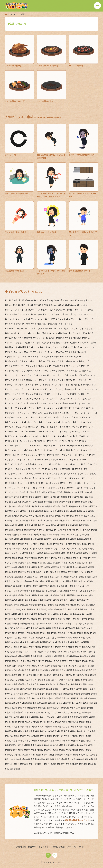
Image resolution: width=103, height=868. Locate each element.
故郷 (15, 600)
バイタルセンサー (65, 432)
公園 (46, 516)
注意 (48, 638)
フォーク (84, 455)
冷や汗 (18, 521)
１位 (15, 300)
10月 (9, 300)
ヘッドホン (64, 464)
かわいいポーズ (14, 361)
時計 (9, 614)
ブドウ (10, 460)
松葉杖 (10, 619)
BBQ (51, 300)
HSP (90, 300)
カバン (52, 352)
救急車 (30, 600)
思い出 (59, 577)
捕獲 (15, 595)
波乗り (10, 638)
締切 (50, 689)
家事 (15, 558)
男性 (73, 661)
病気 (86, 661)
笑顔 (48, 680)
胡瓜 (59, 698)
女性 (79, 549)
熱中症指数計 (39, 656)
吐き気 (78, 535)
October (54, 305)
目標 (40, 670)
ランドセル (76, 478)
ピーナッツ (88, 446)
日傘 (74, 605)
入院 (39, 516)
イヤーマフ (22, 319)
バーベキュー (36, 432)
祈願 (44, 675)
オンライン (40, 338)
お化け (61, 338)
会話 (22, 506)
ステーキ (45, 399)
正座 (56, 624)
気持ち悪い (83, 628)
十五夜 (59, 530)
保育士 (25, 511)
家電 (35, 558)
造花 (31, 736)
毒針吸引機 (53, 628)
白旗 (79, 666)
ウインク (61, 319)
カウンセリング (57, 347)
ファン (43, 455)
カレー (78, 357)
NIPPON (44, 305)
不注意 (53, 492)
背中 (44, 698)
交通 (9, 502)
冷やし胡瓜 (90, 516)
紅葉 (56, 684)
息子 (95, 577)
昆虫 (51, 609)
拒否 (67, 591)
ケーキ (54, 371)
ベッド (54, 464)
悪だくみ (60, 581)
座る (9, 572)
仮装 (78, 502)
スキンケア (33, 399)
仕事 (63, 502)
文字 (87, 600)
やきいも (19, 478)
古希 (50, 535)
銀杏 (74, 745)
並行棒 (89, 492)
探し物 (49, 595)
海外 (29, 642)
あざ (53, 310)
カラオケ (49, 357)
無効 (54, 652)
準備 (39, 647)
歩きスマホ (73, 624)
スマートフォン (46, 403)
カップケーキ (41, 352)
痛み (22, 666)
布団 (15, 567)
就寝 (15, 563)
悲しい (83, 581)
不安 (45, 492)
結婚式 (10, 689)
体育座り (74, 506)
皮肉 (15, 670)
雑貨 (63, 750)
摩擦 (85, 595)
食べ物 (18, 759)
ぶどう (94, 455)
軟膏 (61, 731)
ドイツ (78, 417)
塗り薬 (64, 544)
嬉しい (10, 553)
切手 (56, 521)
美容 (67, 689)
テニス (35, 417)
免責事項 (32, 847)
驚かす (34, 764)
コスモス (53, 375)
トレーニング (32, 422)
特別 (84, 656)
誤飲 (65, 722)
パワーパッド (55, 441)
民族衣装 (71, 628)
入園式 (16, 516)
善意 (63, 539)
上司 (39, 492)
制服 (70, 521)
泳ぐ (54, 638)
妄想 (85, 549)
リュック (55, 483)
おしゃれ (23, 333)
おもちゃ (19, 338)
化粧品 (53, 525)
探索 (63, 595)
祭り (63, 675)
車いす (45, 731)
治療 (87, 633)
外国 (92, 544)
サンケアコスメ (90, 385)
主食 (33, 497)
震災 (89, 750)
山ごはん (48, 563)
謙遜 (83, 722)
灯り (72, 647)
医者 (43, 530)
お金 (15, 347)
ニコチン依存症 (58, 427)
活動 (89, 638)
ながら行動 (22, 427)
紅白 (43, 684)
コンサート (46, 380)
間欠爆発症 (12, 750)
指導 (86, 591)
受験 (44, 535)
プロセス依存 (25, 464)
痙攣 (9, 666)
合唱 (63, 535)
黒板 (18, 769)
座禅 (15, 572)
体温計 (58, 506)
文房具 (10, 605)
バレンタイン (27, 441)
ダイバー (43, 408)
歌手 (43, 624)
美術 (80, 689)
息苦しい (11, 581)
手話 (33, 591)
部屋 (59, 741)
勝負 (29, 525)
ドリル (20, 422)
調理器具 (74, 722)
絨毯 (17, 689)
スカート (21, 399)
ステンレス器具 (80, 399)
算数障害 (70, 680)
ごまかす (11, 380)
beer (57, 300)
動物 (9, 525)
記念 (22, 722)
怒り (37, 577)
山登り (58, 563)
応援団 (29, 577)
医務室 (62, 525)
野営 (21, 745)
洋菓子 (62, 638)
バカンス (80, 432)
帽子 (42, 567)
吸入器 (86, 535)
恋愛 (82, 577)
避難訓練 (44, 741)
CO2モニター (68, 300)
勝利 (22, 525)
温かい (10, 647)
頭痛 (52, 755)
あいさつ (83, 305)
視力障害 (74, 717)
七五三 (31, 492)
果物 (24, 619)
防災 (28, 750)
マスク (80, 469)
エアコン (43, 324)
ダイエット (31, 408)
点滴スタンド (31, 652)
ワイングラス (13, 492)
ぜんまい (87, 403)
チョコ (54, 413)
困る (37, 544)
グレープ (45, 371)
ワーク (86, 488)
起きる (88, 727)
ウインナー (73, 319)
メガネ (56, 474)
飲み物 (81, 759)
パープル (23, 432)
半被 (67, 530)
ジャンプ (32, 394)
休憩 (9, 506)
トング (88, 422)
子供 (26, 553)
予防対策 (63, 497)
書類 (29, 614)
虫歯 (74, 713)
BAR (44, 300)
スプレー (21, 403)
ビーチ (62, 446)
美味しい (58, 689)
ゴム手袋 (21, 380)
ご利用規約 (21, 847)
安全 (74, 553)
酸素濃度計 (12, 745)
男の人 (50, 661)
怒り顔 (44, 577)
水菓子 (23, 633)
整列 (81, 600)
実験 (95, 553)
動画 (15, 525)
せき (79, 403)
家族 (29, 558)
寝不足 (62, 558)
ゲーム (63, 371)
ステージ (55, 399)
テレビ (44, 417)
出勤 (41, 521)
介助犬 (34, 502)
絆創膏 (84, 684)
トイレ (87, 417)
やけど (29, 478)
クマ (63, 366)
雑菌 (56, 750)
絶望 (37, 689)
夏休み (78, 544)
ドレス (54, 422)
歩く (82, 624)
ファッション (32, 455)
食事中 (42, 759)
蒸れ (9, 713)
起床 (9, 731)
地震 (57, 544)
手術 (17, 591)
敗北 (37, 600)
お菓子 (65, 343)
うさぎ (10, 324)
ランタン (64, 478)
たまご (74, 408)
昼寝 (92, 609)
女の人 (62, 549)
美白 (74, 689)
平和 (48, 567)
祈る (37, 675)
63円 (22, 300)
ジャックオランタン (16, 394)
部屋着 (67, 741)
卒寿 (73, 530)
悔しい (20, 581)
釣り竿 (49, 745)
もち (94, 474)
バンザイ (74, 441)
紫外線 (75, 684)
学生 (48, 553)
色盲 (80, 703)
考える (10, 694)
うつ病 (27, 324)
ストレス (11, 403)
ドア (60, 417)
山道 (72, 563)
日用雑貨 (43, 609)
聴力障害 (69, 694)
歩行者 (10, 628)
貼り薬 (67, 727)
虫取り (67, 713)
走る (74, 727)
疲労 (79, 661)
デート (71, 413)
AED (37, 300)
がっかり (19, 352)
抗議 (60, 591)
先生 (9, 516)
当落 (58, 572)
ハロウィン (41, 441)
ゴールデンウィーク (26, 375)
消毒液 (45, 642)
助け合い (87, 521)
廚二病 (23, 572)
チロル (62, 413)
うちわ (18, 324)
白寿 (72, 666)
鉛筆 (68, 745)
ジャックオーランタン (87, 389)
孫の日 (66, 553)
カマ (19, 357)
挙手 (93, 591)
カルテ (70, 357)
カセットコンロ (89, 347)
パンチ (84, 441)
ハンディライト (14, 446)
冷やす (10, 521)
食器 (58, 759)
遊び (37, 736)
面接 (26, 755)
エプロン (54, 324)
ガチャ (10, 352)
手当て (10, 591)
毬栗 (62, 628)
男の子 (58, 661)
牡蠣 (67, 656)
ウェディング (87, 319)
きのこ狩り (46, 361)
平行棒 (56, 567)
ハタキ (58, 436)
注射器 (40, 638)
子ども (18, 553)
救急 (22, 600)
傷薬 (92, 511)
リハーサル (24, 483)
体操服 (49, 506)
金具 (35, 745)
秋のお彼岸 (84, 675)
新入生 (25, 605)
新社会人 (43, 605)
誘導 (59, 722)
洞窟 (76, 638)
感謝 (30, 586)
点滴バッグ (44, 652)
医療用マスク (32, 530)
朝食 (57, 614)
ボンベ (50, 469)
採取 (35, 595)
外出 (85, 544)
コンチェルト (59, 380)
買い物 (58, 727)
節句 (85, 680)
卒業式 (87, 530)
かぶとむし (84, 352)
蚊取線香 (87, 713)
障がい (49, 750)
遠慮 (15, 741)
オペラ (90, 333)
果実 (17, 619)
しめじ (60, 389)
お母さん (19, 343)
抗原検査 (52, 591)
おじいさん (70, 329)
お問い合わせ (59, 847)
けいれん (87, 371)
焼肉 (74, 652)
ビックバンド (43, 450)
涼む (79, 642)
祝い (50, 675)
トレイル (45, 422)
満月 (33, 647)
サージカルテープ (83, 380)
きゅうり (44, 366)
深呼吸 (86, 642)
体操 (42, 506)
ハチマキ (68, 436)
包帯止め (44, 525)
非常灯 (18, 755)
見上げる (46, 717)
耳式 (28, 694)
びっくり (55, 450)
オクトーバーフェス (53, 329)
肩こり (36, 698)
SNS (62, 305)
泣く (26, 638)
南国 (9, 535)
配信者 (75, 741)
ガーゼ (36, 347)
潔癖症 (47, 647)
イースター (37, 314)
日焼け (10, 609)
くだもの (55, 366)
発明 (48, 666)
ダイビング (54, 408)
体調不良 (93, 506)
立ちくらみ (32, 680)
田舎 (36, 661)
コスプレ (42, 375)
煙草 (85, 652)
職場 (95, 694)
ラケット (54, 478)
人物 (26, 502)
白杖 (85, 666)
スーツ (77, 394)
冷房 (26, 521)
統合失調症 (27, 689)
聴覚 (78, 694)
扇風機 (61, 586)
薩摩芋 (21, 713)
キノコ (26, 361)
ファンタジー (55, 455)
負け (35, 727)
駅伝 (17, 764)
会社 (15, 506)
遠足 (22, 741)
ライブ (44, 478)
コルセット (33, 380)
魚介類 (93, 764)
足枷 (22, 731)
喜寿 (81, 539)
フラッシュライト (44, 460)
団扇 (22, 544)
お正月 (10, 343)
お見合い (84, 343)
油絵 (81, 633)
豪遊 (29, 727)
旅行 (63, 605)
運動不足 (59, 736)
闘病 (21, 750)
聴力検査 (58, 694)
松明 (90, 614)
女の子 (71, 549)
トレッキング (66, 422)
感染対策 (21, 586)
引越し (51, 572)
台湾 (57, 535)
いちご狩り (78, 314)
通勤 (17, 736)
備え (81, 511)
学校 (41, 553)
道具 (83, 736)
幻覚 (70, 567)
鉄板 (56, 745)
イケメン (49, 314)
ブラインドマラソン (24, 460)
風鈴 (83, 755)
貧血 (42, 727)
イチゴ (58, 314)
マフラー (11, 474)
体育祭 (84, 506)
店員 (92, 567)
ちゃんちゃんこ (41, 413)
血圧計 (10, 717)
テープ (80, 413)
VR (68, 305)
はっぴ (86, 436)
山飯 (79, 563)
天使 (48, 549)
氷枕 (31, 633)
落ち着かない (54, 708)
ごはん (92, 375)
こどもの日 (82, 375)
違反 (9, 741)
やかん (10, 478)
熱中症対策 (25, 656)
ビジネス (30, 450)
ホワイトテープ (37, 469)
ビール (10, 450)
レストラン (50, 488)
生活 (24, 661)
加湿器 (77, 521)
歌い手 (36, 624)
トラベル (11, 422)
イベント (11, 319)
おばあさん (44, 333)
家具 (22, 558)
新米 (52, 605)
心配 (91, 572)
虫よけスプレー (54, 713)
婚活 (92, 549)
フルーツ (59, 460)
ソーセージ (12, 408)
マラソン (21, 474)
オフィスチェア (78, 333)
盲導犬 (47, 670)
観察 (93, 717)
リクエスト (12, 483)
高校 (54, 764)
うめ (35, 324)
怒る (52, 577)
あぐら (46, 310)
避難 (35, 741)
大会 (33, 549)
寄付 (48, 558)
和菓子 (49, 539)
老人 (93, 689)
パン (65, 441)
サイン (39, 385)
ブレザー (82, 460)
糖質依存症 (34, 684)
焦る (67, 652)
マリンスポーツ (35, 474)
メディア (66, 474)
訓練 (15, 722)
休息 (91, 502)
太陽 (55, 549)
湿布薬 (25, 647)
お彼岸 (78, 338)
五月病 (90, 497)
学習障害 (56, 553)
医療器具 (85, 525)
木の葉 (69, 614)
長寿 (85, 745)
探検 (57, 595)
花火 (9, 708)
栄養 (35, 619)
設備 (37, 722)
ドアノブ (69, 417)
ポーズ (86, 464)
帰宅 (35, 567)
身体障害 (31, 731)
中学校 (10, 497)
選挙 (29, 741)
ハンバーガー (30, 446)
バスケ (20, 436)
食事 (35, 759)
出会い (34, 521)
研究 (15, 675)
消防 (59, 642)
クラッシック (74, 366)
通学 (24, 736)
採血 (42, 595)
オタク (33, 333)
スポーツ (32, 403)
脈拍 (74, 698)
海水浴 (36, 642)
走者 (81, 727)
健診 (68, 511)
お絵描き (47, 343)
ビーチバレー (74, 446)
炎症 (13, 652)
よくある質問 (44, 847)
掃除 (22, 595)
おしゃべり (12, 333)
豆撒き (16, 727)
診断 (44, 722)
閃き (92, 745)
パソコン (49, 436)
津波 (83, 638)
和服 (41, 539)
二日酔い (80, 497)
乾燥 (48, 497)
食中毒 (27, 759)
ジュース (42, 394)
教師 (50, 600)
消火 (52, 642)
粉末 (9, 684)
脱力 (81, 698)
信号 (48, 511)
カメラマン (38, 357)
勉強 (95, 521)
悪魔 (76, 581)
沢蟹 (74, 633)
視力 (54, 717)
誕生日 (51, 722)
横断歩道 (26, 624)
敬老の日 (65, 600)
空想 (22, 680)
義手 (87, 689)
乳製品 (40, 497)
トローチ (79, 422)
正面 (63, 624)
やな (37, 478)
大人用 (25, 549)
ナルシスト (35, 427)
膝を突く (17, 703)
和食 (56, 539)
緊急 (43, 689)
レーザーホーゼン (87, 483)
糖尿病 (23, 684)
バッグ (78, 436)
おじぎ (81, 329)
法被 (94, 633)
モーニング (84, 474)
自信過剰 (28, 703)
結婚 (91, 684)
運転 (76, 736)
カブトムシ (72, 352)
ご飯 (70, 380)
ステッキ (66, 399)
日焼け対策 (20, 609)
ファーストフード (15, 455)
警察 (9, 727)
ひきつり (19, 450)
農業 (93, 731)
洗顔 (70, 638)
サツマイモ (64, 385)
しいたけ (51, 389)
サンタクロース (14, 389)
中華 (26, 497)
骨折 (48, 764)
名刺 (70, 535)
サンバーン (39, 389)
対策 (70, 558)
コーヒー (11, 375)
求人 (44, 633)
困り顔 (30, 544)
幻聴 (63, 567)
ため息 (82, 408)
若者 (15, 708)
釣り (41, 745)
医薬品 (50, 530)
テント (52, 417)
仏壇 (56, 502)
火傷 (59, 647)
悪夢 (69, 581)
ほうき (94, 464)
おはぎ (54, 333)
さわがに (76, 385)
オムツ (10, 338)
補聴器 (36, 717)
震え (83, 750)
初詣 (63, 521)
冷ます (80, 516)
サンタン (27, 389)
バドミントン (13, 441)
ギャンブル (33, 366)
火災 (65, 647)
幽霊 (85, 567)
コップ (62, 375)
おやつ (29, 338)
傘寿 (74, 511)
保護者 (40, 511)
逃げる (10, 736)
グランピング (13, 371)
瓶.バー (17, 661)
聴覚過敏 (86, 694)
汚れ (55, 633)
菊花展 (43, 708)
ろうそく (61, 488)
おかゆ (39, 329)
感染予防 (11, 586)
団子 (15, 544)
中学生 (18, 497)
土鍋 (50, 544)
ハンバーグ (43, 446)
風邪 (76, 755)
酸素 (83, 741)
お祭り (38, 343)
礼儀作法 (29, 675)
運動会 (69, 736)
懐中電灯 (45, 586)
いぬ (87, 314)
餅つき (10, 764)
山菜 (65, 563)
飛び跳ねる (92, 755)
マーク (58, 469)
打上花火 (41, 591)
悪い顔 (51, 581)
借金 (54, 511)
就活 (22, 563)
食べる (10, 759)
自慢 (45, 703)
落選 (84, 708)
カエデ (70, 347)
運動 (50, 736)
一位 (23, 492)
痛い (15, 666)
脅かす (67, 698)
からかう (60, 357)
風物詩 (69, 755)
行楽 (17, 717)
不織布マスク (71, 492)
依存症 (10, 511)
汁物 (37, 633)
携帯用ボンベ (74, 595)
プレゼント (12, 464)
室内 (9, 558)
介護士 (49, 502)
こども (71, 375)
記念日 (30, 722)
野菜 (28, 745)
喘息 (74, 539)
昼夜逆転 (84, 609)
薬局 (38, 713)
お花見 (57, 343)
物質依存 (75, 656)
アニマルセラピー (66, 310)
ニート (46, 427)
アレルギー (12, 314)
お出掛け (51, 338)
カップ (29, 352)
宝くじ (88, 553)
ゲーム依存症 (75, 371)
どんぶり (11, 427)
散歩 (57, 600)
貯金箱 (49, 727)
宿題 (42, 558)
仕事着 (71, 502)
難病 (70, 750)
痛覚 (29, 666)
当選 (65, 572)
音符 (46, 755)
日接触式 (91, 605)
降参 (35, 750)
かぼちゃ (11, 357)
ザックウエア (51, 385)
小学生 (93, 558)
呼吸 (17, 539)
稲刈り (14, 680)
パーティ (89, 427)
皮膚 (29, 670)
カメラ (27, 357)
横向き (16, 624)
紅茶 (50, 684)
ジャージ (70, 389)
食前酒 (51, 759)
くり (23, 371)
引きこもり (40, 572)
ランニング (89, 478)
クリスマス (33, 371)
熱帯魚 (50, 656)
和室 (35, 539)
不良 (82, 492)
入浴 (33, 516)
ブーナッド (90, 450)
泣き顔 (18, 638)
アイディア (12, 310)
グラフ (86, 366)
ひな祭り (66, 450)
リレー (65, 483)
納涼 (63, 684)
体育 (65, 506)
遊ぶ (44, 736)
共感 (52, 516)
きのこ (35, 361)
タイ (21, 408)
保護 (33, 511)
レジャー (38, 488)
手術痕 (25, 591)
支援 (9, 600)
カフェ (61, 352)
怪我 (67, 577)
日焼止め (32, 609)
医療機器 (11, 530)
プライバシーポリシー (77, 847)
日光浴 (82, 605)
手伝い (87, 586)
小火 (9, 563)
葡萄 (91, 708)
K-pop (9, 305)
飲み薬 (90, 759)
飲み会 (73, 759)
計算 (9, 722)
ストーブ (93, 399)
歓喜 (50, 624)
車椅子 (53, 731)
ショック (53, 394)
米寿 (91, 680)
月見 (35, 614)
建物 (31, 572)
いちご (67, 314)
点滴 (20, 652)
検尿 (92, 619)
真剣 (63, 670)
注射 (33, 638)
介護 (41, 502)
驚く (41, 764)
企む (85, 502)
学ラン (34, 553)
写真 (59, 516)
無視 (60, 652)
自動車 (38, 703)
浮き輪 (10, 642)
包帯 (35, 525)
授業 (29, 595)
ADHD (30, 300)
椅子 (70, 619)
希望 (22, 567)
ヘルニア (76, 464)
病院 (92, 661)
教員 (44, 600)
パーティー (12, 432)
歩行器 (90, 624)
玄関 (9, 661)
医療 (76, 525)
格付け (47, 619)
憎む (37, 586)
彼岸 (72, 572)
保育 (17, 511)
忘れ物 (10, 577)
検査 (9, 624)
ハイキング (50, 432)
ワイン (94, 488)
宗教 (80, 553)
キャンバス (73, 361)
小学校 (84, 558)
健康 (61, 511)
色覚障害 (89, 703)
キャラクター (59, 361)
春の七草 (73, 609)
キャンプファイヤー (16, 366)
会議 (29, 506)
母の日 (36, 628)
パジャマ (11, 436)
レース (10, 488)
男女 (66, 661)
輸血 (74, 731)
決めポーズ (64, 633)
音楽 (39, 755)
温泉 (17, 647)
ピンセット (78, 450)
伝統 (35, 506)
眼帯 (70, 670)
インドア (51, 319)
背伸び (51, 698)
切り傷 (49, 521)
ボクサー (11, 469)
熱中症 (14, 656)
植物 (85, 619)
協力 (95, 530)
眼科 (77, 670)
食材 (65, 759)
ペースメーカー (41, 464)
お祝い (29, 343)
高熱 (76, 764)
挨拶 (9, 595)
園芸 (44, 544)
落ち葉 (66, 708)
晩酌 (22, 614)
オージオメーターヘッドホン (20, 329)
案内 (55, 619)
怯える (75, 577)
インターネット (37, 319)
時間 (15, 614)
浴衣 (17, 642)
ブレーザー (71, 460)
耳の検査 (19, 694)
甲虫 (42, 661)
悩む (43, 581)
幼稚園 (78, 567)
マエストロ (69, 469)
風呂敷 (60, 755)
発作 (42, 666)
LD (16, 305)
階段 (41, 750)
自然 (60, 703)
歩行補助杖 (20, 628)
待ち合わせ (81, 572)
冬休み (71, 516)
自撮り (53, 703)
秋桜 (94, 675)
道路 (89, 736)
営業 (9, 544)
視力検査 (63, 717)
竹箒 (41, 680)
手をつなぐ (77, 586)
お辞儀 (93, 343)
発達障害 (57, 666)
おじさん (90, 329)
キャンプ (85, 361)
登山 (65, 666)
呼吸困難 (26, 539)
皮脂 (22, 670)
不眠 (60, 492)
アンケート (24, 314)
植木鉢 (78, 619)
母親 (43, 628)
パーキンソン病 (75, 427)
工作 (9, 567)
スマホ (58, 403)
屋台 (35, 563)
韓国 (33, 755)
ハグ (89, 432)
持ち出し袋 (77, 591)
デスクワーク (23, 417)
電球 (76, 750)
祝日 (57, 675)
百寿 (9, 670)
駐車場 (25, 764)
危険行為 (17, 535)
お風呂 (23, 347)
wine (74, 305)
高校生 (62, 764)
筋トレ (55, 680)
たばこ (65, 408)
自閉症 (68, 703)
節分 (78, 680)
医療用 (20, 530)
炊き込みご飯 (89, 647)
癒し (35, 666)
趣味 (15, 731)
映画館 (59, 609)
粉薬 (15, 684)
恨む (89, 577)
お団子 (70, 338)
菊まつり (33, 708)
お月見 (87, 338)
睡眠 (90, 670)
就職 (29, 563)
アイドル (23, 310)
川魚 (90, 563)
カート (45, 347)
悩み (37, 581)
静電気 (10, 755)
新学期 (34, 605)
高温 (70, 764)
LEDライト (25, 305)
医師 (70, 525)
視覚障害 (84, 717)
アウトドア (35, 310)
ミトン (48, 474)
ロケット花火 (74, 488)
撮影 (91, 595)
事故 (72, 497)
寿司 (77, 558)
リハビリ (36, 483)
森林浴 (62, 619)
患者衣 (29, 581)
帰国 (29, 567)
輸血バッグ (84, 731)
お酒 (9, 347)
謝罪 (89, 722)
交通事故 (17, 502)
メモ (75, 474)
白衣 (92, 666)
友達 (31, 535)
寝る (55, 558)
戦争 (54, 586)
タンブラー (12, 413)
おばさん (64, 333)
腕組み (93, 698)
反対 (37, 535)
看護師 (56, 670)
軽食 (68, 731)
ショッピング (65, 394)
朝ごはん (48, 614)
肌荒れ (14, 698)
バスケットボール (34, 436)
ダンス (91, 408)
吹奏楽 (10, 539)
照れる (92, 652)
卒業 (80, 530)
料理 (17, 605)
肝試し (23, 698)
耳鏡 (35, 694)
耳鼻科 (42, 694)
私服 (70, 675)
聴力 (50, 694)
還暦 (52, 741)
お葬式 (74, 343)
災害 (79, 647)
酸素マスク (92, 741)
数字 (74, 600)
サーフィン (12, 385)
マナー (88, 469)
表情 (24, 717)
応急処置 (19, 577)
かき (78, 347)
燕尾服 (59, 656)
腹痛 (9, 703)
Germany (81, 300)
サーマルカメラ (26, 385)
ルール (74, 483)
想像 (91, 581)
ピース (54, 446)
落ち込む (76, 708)
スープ (86, 394)
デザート (11, 417)
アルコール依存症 (85, 310)
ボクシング (22, 469)
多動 (9, 549)
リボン (46, 483)
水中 (9, 633)
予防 (54, 497)
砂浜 (9, 675)
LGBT (35, 305)
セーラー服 (69, 403)
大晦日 (41, 549)
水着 (15, 633)
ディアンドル (91, 413)
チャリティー (25, 413)
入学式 (25, 516)
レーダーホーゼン (23, 488)
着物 (83, 670)
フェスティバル (71, 455)
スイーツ (11, 399)
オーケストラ (67, 324)
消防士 (67, 642)
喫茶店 (88, 539)
